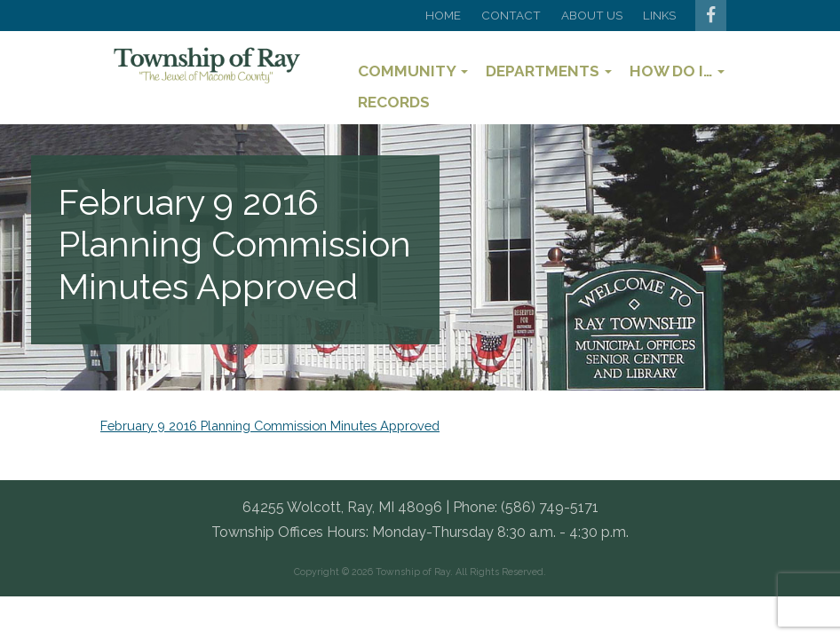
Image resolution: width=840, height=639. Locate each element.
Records (394, 102)
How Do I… (677, 71)
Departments (549, 71)
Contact (511, 15)
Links (659, 15)
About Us (592, 15)
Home (443, 15)
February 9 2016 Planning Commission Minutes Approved (270, 426)
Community (413, 71)
